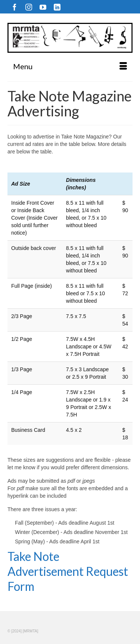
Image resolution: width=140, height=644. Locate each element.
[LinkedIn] (57, 7)
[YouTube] (43, 7)
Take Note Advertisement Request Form (68, 571)
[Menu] (70, 66)
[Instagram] (29, 7)
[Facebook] (15, 7)
